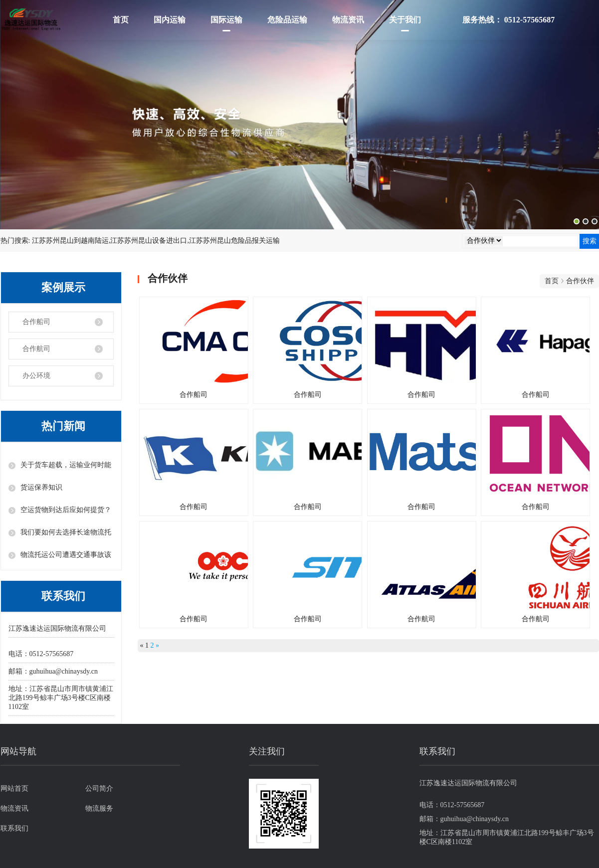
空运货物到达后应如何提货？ (66, 510)
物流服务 (99, 808)
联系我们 (14, 828)
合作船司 (36, 322)
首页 (121, 20)
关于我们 (405, 20)
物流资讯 (348, 20)
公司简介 (99, 788)
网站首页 (14, 788)
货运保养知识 (41, 487)
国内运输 (170, 20)
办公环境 (36, 376)
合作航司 (36, 349)
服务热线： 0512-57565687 (508, 20)
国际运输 (226, 20)
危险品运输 (287, 20)
